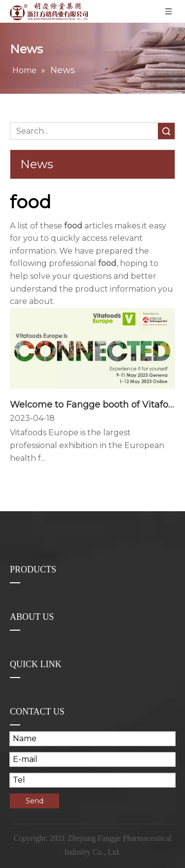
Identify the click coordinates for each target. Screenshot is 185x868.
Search (166, 131)
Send (35, 801)
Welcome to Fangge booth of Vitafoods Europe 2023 (92, 405)
